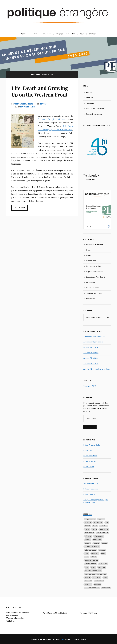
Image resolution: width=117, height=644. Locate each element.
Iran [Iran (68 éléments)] (87, 557)
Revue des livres (28, 107)
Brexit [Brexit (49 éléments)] (88, 526)
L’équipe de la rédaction (66, 34)
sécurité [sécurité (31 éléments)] (88, 581)
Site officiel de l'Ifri (91, 483)
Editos (89, 255)
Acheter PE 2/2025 (91, 353)
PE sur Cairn (88, 450)
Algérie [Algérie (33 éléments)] (88, 522)
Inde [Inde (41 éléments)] (87, 553)
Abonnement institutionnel (94, 336)
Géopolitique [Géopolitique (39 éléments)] (90, 550)
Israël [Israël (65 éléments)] (94, 557)
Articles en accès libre (95, 244)
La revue (35, 34)
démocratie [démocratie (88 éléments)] (99, 536)
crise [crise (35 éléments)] (87, 529)
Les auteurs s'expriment (95, 277)
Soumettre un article (88, 34)
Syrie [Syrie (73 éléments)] (106, 577)
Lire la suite (20, 208)
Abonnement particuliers (93, 342)
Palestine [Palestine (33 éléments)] (102, 567)
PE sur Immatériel (90, 456)
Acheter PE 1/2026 (91, 347)
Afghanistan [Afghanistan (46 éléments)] (90, 519)
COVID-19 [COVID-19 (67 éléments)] (104, 526)
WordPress (57, 639)
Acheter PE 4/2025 (91, 363)
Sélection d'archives (94, 293)
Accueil (24, 34)
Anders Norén (80, 639)
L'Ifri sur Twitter (90, 494)
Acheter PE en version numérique (96, 369)
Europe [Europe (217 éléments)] (88, 543)
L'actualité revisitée (94, 266)
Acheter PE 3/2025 (91, 358)
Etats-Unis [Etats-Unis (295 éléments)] (97, 540)
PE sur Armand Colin (92, 445)
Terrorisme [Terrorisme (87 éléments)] (99, 581)
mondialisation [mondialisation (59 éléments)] (91, 560)
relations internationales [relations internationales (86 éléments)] (96, 574)
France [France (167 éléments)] (96, 543)
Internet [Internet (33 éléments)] (95, 553)
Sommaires (90, 299)
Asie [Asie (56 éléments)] (107, 522)
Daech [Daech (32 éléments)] (94, 529)
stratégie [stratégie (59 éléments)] (97, 577)
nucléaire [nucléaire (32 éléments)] (103, 564)
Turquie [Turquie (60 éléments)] (88, 584)
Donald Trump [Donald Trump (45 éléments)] (102, 533)
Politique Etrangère (23, 104)
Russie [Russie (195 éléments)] (87, 577)
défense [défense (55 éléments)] (88, 536)
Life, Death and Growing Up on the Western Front (40, 91)
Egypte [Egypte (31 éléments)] (88, 540)
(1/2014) (51, 119)
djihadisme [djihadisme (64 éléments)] (89, 533)
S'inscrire (90, 427)
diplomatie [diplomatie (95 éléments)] (104, 529)
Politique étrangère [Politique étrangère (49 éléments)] (93, 571)
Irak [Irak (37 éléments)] (103, 553)
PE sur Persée (89, 466)
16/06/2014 (45, 104)
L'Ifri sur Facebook (91, 489)
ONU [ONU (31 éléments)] (87, 567)
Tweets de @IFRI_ (90, 386)
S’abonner (47, 34)
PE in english (91, 282)
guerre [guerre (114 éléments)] (105, 543)
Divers (89, 250)
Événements (91, 261)
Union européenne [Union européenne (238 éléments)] (92, 588)
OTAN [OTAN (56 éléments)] (93, 567)
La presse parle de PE (94, 271)
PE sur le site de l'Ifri (91, 461)
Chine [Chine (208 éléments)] (95, 526)
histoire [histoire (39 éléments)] (102, 550)
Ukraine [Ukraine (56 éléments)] (98, 584)
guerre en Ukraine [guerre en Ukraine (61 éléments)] (92, 546)
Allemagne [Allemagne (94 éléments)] (98, 522)
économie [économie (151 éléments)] (106, 588)
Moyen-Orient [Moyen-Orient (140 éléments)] (91, 564)
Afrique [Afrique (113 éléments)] (101, 519)
